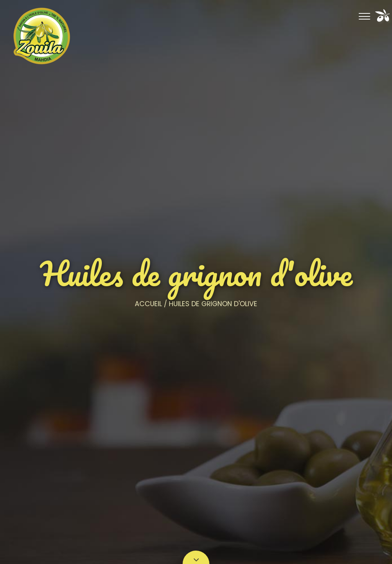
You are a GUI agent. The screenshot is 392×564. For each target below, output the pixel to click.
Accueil (148, 304)
